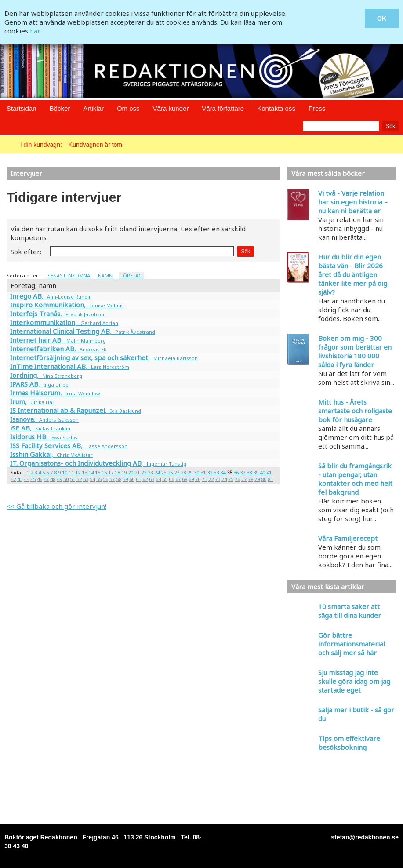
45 (33, 479)
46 (40, 479)
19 (124, 472)
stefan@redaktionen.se (365, 837)
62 (145, 479)
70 (198, 479)
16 (104, 472)
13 (84, 472)
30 (196, 472)
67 (178, 479)
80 (264, 479)
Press (317, 108)
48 (53, 479)
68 (185, 479)
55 (99, 479)
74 (224, 479)
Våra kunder (171, 108)
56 (105, 479)
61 (138, 479)
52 (79, 479)
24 (157, 472)
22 (144, 472)
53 (86, 479)
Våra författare (223, 108)
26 (170, 472)
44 (26, 479)
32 (210, 472)
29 (190, 472)
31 (203, 472)
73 (218, 479)
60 (132, 479)
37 (243, 472)
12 (78, 472)
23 (150, 472)
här (35, 31)
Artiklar (93, 108)
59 (125, 479)
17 (111, 472)
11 (71, 472)
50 (66, 479)
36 (236, 472)
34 (223, 472)
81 (270, 479)
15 (98, 472)
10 (65, 472)
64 (158, 479)
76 (237, 479)
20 (131, 472)
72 (211, 479)
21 (137, 472)
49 (59, 479)
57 (112, 479)
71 (204, 479)
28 (183, 472)
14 (91, 472)
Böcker (60, 108)
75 (231, 479)
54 (92, 479)
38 (249, 472)
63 (152, 479)
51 (73, 479)
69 (191, 479)
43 (20, 479)
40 (262, 472)
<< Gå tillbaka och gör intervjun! (56, 506)
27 (177, 472)
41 (269, 472)
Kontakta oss (276, 108)
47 (46, 479)
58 (119, 479)
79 (257, 479)
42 (13, 479)
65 (165, 479)
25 (163, 472)
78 (251, 479)
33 (216, 472)
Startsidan (22, 108)
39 (256, 472)
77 (244, 479)
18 (117, 472)
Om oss (128, 108)
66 (171, 479)
